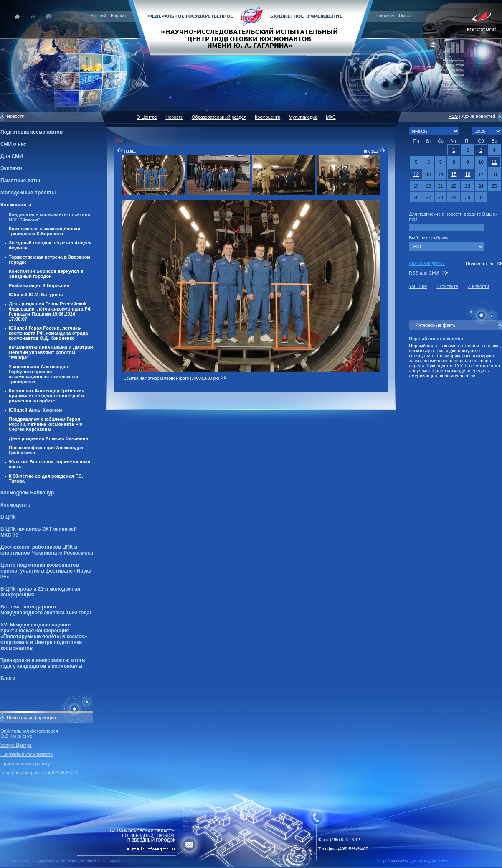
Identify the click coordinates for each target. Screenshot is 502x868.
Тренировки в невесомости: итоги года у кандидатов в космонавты (43, 663)
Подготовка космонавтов (32, 132)
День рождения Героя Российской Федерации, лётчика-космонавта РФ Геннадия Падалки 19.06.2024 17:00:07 (50, 311)
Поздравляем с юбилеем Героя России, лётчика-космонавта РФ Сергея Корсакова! (46, 424)
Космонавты (16, 205)
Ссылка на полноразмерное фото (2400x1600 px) (175, 378)
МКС (331, 117)
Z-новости (478, 286)
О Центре (147, 117)
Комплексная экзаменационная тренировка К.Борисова (44, 231)
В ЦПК (8, 517)
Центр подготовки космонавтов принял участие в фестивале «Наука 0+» (46, 571)
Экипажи (11, 168)
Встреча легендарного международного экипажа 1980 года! (46, 610)
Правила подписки (427, 263)
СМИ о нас (13, 144)
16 (468, 174)
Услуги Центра (16, 745)
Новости (174, 117)
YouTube (418, 286)
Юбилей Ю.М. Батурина (36, 295)
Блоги (8, 678)
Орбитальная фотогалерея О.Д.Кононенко (29, 733)
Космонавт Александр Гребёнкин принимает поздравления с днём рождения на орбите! (47, 396)
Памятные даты (20, 181)
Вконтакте (447, 286)
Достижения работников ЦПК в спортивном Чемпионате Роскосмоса (47, 550)
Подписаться (479, 264)
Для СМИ (12, 156)
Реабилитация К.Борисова (39, 285)
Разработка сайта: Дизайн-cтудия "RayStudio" (417, 861)
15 (454, 174)
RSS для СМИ (424, 273)
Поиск (405, 16)
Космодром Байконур (27, 493)
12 (416, 174)
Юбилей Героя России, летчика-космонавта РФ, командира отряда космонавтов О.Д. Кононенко (48, 333)
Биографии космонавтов (27, 754)
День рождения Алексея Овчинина (48, 438)
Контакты (385, 16)
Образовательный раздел (219, 117)
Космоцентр (15, 505)
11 (494, 162)
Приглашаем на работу (25, 764)
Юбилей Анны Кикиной (35, 410)
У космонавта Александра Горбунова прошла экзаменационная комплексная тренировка (44, 374)
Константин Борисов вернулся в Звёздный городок (46, 274)
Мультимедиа (303, 117)
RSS (453, 116)
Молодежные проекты (28, 193)
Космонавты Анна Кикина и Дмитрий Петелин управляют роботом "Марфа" (51, 352)
